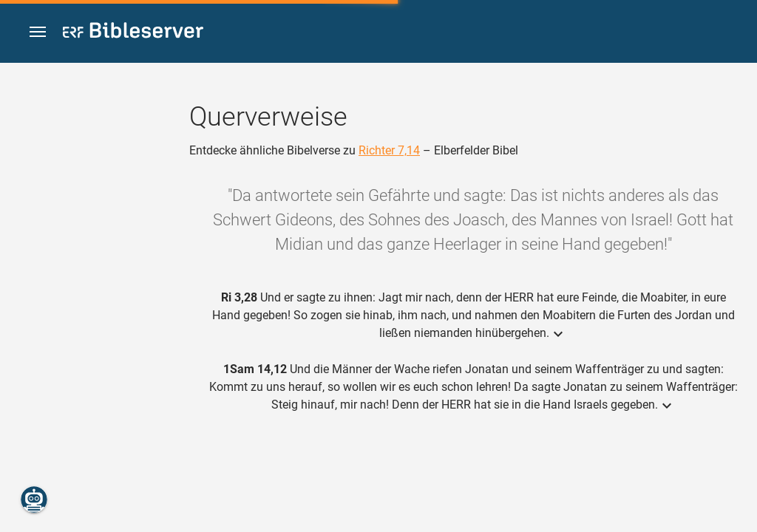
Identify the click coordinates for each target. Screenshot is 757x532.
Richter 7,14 (389, 150)
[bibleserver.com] (133, 33)
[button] (38, 32)
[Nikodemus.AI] (34, 499)
